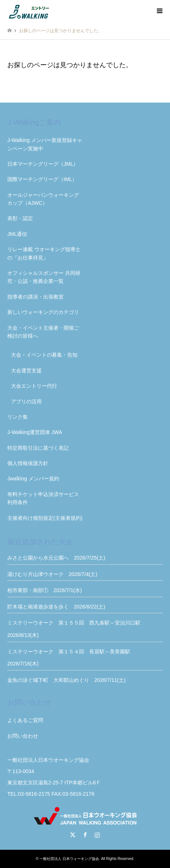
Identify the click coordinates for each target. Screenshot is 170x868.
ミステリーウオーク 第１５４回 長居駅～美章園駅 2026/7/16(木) (71, 658)
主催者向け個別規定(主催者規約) (45, 518)
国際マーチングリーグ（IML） (42, 179)
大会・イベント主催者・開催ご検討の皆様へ (43, 332)
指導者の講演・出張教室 (35, 297)
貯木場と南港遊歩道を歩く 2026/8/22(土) (56, 607)
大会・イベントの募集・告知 (44, 355)
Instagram (97, 835)
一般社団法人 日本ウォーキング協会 (69, 859)
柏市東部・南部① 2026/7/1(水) (45, 590)
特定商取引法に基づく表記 (38, 448)
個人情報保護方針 (28, 463)
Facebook (85, 835)
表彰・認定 (20, 218)
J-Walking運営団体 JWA (35, 432)
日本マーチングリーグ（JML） (43, 164)
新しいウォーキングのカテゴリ (43, 312)
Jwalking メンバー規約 (33, 479)
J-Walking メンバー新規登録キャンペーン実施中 (45, 144)
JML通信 (17, 234)
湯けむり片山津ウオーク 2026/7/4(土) (52, 574)
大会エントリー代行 (34, 386)
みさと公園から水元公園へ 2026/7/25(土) (56, 558)
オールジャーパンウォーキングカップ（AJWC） (43, 199)
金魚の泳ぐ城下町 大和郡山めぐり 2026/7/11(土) (67, 680)
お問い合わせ (23, 736)
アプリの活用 (26, 402)
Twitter (73, 835)
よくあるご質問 (25, 720)
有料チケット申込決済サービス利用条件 (43, 498)
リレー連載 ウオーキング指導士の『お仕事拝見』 (44, 253)
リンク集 (18, 417)
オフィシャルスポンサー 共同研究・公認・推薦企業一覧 (44, 277)
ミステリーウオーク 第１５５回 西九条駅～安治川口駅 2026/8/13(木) (76, 629)
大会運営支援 (26, 370)
